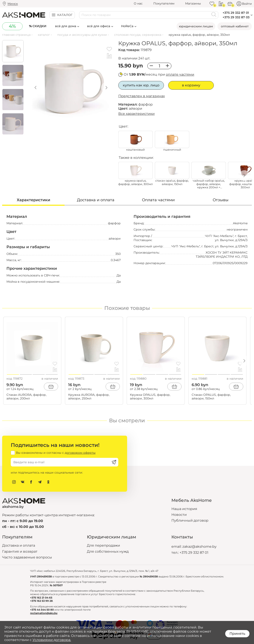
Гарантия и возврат (20, 551)
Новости (179, 515)
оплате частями (180, 74)
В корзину (191, 85)
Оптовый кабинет (235, 26)
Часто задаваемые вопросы (27, 557)
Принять (237, 634)
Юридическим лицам (196, 26)
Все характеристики (136, 114)
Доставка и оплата (19, 545)
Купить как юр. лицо (141, 85)
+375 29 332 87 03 (236, 17)
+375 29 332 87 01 (194, 553)
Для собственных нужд (108, 551)
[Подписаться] (114, 462)
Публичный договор (190, 520)
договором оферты (80, 453)
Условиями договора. (52, 640)
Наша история (184, 509)
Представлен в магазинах (142, 96)
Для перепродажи (103, 545)
